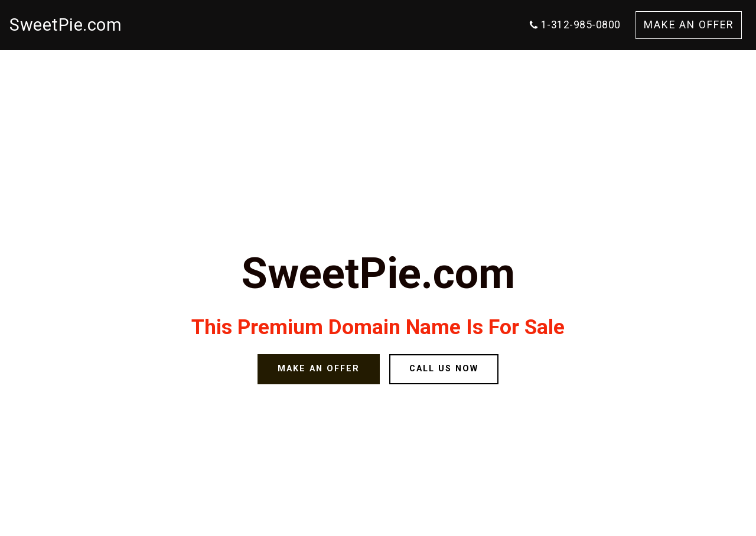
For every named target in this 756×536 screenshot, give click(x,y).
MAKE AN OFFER (689, 25)
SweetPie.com (66, 25)
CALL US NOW (444, 369)
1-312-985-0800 (575, 25)
